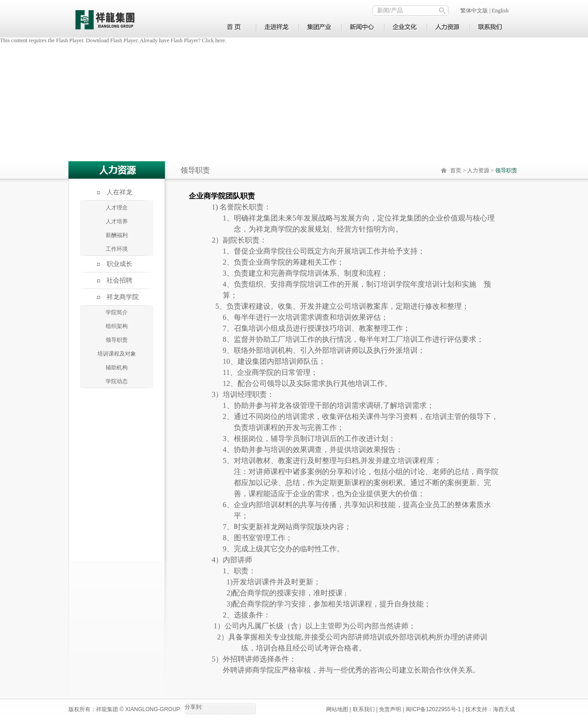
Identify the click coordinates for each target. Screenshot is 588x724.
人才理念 (117, 208)
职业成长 (119, 264)
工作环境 (117, 249)
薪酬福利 (117, 235)
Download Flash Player (112, 40)
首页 (456, 170)
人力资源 (478, 170)
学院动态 (117, 381)
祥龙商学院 (123, 297)
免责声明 (390, 709)
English (500, 11)
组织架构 (117, 326)
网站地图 (337, 709)
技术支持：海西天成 (490, 709)
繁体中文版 (474, 11)
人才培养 (117, 221)
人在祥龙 (119, 192)
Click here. (214, 40)
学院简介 (117, 312)
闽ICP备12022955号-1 (433, 709)
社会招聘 (119, 280)
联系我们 (364, 709)
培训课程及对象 (117, 354)
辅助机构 (117, 368)
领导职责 (117, 340)
